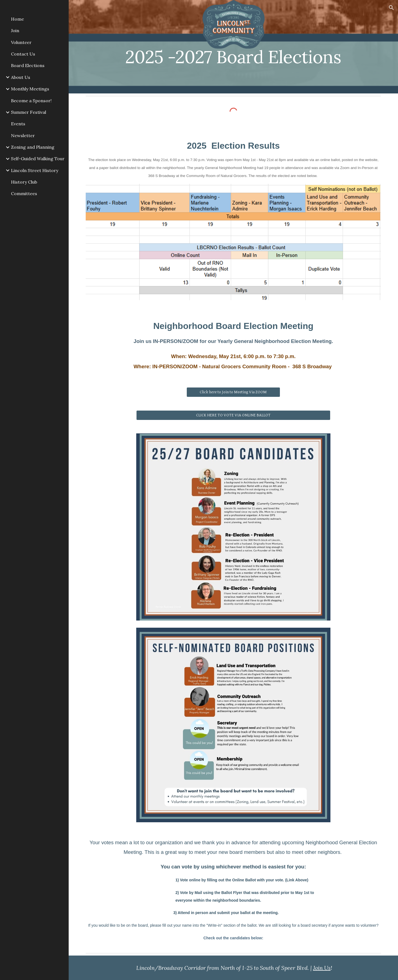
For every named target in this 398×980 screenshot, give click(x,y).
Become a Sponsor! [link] (31, 101)
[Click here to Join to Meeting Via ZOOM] (233, 392)
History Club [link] (24, 182)
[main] (233, 47)
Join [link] (15, 31)
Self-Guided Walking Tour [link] (38, 159)
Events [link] (18, 124)
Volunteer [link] (21, 42)
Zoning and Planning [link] (33, 147)
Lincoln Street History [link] (35, 170)
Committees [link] (24, 193)
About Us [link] (21, 77)
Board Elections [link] (28, 65)
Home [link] (17, 19)
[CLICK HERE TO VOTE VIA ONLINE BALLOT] (233, 415)
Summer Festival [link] (29, 112)
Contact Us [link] (23, 54)
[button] (391, 8)
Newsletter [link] (23, 135)
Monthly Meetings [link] (30, 89)
